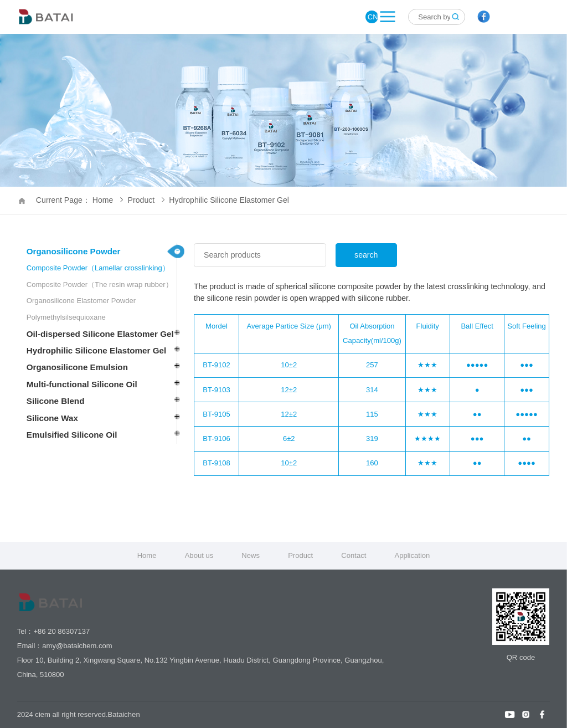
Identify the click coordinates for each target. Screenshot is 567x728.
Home (147, 555)
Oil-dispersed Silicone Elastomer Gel (100, 334)
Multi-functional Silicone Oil (82, 384)
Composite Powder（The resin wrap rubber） (100, 284)
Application (412, 555)
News (251, 555)
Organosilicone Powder (74, 251)
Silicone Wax (52, 418)
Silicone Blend (56, 401)
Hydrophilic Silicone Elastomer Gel (229, 200)
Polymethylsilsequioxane (66, 317)
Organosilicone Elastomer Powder (81, 301)
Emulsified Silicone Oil (72, 435)
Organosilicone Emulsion (77, 367)
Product (146, 200)
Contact (354, 555)
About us (199, 555)
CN (373, 17)
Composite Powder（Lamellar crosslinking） (98, 268)
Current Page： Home (79, 200)
